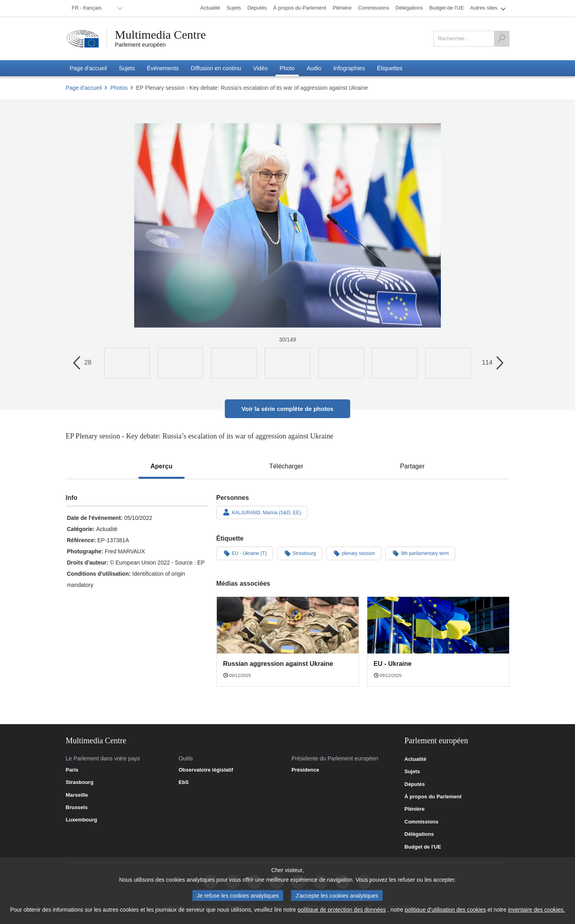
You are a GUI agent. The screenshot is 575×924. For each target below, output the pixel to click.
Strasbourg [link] (80, 782)
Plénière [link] (415, 809)
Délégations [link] (419, 834)
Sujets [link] (412, 772)
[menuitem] (96, 8)
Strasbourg (300, 553)
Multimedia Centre (161, 35)
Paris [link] (72, 770)
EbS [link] (183, 782)
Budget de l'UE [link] (423, 847)
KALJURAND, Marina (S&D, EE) (262, 512)
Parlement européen (141, 45)
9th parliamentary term (420, 553)
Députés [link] (415, 784)
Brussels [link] (77, 808)
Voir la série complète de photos (287, 409)
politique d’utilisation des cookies (445, 910)
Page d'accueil (84, 88)
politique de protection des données (342, 910)
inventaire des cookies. (536, 910)
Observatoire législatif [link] (206, 770)
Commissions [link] (421, 822)
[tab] (162, 466)
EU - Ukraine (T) (245, 553)
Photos (119, 88)
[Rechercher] (502, 39)
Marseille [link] (77, 795)
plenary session (354, 553)
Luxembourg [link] (82, 820)
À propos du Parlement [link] (433, 797)
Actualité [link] (415, 759)
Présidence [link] (305, 770)
